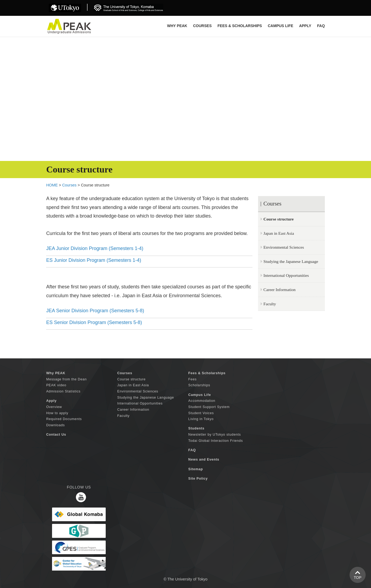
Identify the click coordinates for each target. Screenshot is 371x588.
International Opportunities (286, 275)
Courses (69, 185)
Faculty (270, 304)
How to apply (57, 413)
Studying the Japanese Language (291, 261)
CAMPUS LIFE (280, 26)
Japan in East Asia (279, 233)
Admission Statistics (63, 391)
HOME (52, 185)
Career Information (280, 290)
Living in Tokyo (201, 419)
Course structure (131, 379)
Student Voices (201, 413)
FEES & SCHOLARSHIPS (240, 26)
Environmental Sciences (284, 247)
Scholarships (199, 385)
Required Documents (64, 419)
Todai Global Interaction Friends (216, 441)
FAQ (321, 26)
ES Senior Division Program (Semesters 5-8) (94, 322)
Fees (192, 379)
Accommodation (202, 401)
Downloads (56, 425)
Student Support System (209, 407)
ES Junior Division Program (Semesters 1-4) (94, 260)
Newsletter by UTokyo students (215, 435)
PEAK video (56, 385)
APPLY (305, 26)
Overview (54, 407)
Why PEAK (177, 26)
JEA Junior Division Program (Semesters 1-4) (95, 248)
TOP (358, 578)
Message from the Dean (66, 379)
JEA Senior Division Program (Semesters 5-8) (95, 311)
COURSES (202, 26)
